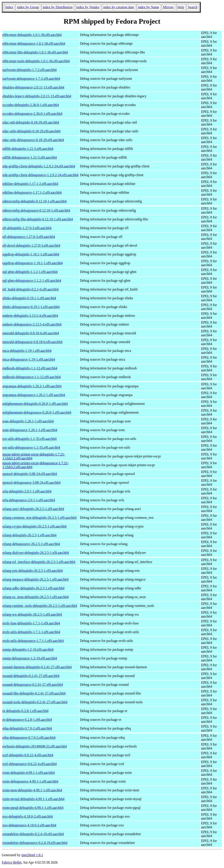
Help (181, 7)
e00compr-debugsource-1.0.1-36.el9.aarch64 (34, 43)
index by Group (28, 7)
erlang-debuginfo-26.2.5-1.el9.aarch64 (29, 535)
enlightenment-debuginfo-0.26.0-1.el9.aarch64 (35, 404)
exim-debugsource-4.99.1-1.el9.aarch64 (30, 781)
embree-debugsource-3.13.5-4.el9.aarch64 (32, 324)
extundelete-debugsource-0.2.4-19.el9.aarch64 (35, 843)
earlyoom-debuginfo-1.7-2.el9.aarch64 (29, 70)
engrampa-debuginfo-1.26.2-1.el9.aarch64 (32, 386)
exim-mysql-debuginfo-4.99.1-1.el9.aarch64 (33, 799)
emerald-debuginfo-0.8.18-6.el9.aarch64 (31, 333)
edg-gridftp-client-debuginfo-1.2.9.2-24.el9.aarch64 (39, 166)
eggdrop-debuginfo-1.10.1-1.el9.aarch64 (31, 254)
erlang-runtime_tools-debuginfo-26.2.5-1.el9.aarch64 (40, 606)
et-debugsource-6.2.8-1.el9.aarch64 (27, 720)
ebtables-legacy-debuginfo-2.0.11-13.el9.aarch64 (37, 96)
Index (9, 7)
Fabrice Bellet (12, 862)
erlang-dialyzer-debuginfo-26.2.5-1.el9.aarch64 (36, 553)
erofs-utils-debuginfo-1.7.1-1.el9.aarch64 (31, 632)
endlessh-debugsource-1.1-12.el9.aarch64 (31, 377)
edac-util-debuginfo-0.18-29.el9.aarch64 (31, 122)
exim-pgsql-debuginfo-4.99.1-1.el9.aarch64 (33, 808)
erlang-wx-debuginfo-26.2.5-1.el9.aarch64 (32, 614)
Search (193, 7)
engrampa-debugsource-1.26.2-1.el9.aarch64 (34, 395)
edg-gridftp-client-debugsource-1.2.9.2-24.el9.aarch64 (40, 175)
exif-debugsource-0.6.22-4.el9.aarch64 (30, 764)
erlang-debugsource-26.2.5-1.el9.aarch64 (31, 544)
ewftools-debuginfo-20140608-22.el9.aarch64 (35, 746)
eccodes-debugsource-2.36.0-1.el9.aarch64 (32, 114)
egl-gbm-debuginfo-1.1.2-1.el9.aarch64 (30, 272)
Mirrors (168, 7)
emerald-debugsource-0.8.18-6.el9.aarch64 (32, 342)
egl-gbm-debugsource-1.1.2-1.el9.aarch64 (32, 281)
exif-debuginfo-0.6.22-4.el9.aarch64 (28, 755)
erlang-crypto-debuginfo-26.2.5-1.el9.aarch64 (34, 526)
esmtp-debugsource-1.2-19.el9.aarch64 (30, 658)
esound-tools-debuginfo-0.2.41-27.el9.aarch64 (35, 702)
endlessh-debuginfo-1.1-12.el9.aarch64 (30, 368)
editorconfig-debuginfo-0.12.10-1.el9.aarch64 (34, 201)
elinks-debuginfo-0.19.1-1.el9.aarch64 (29, 298)
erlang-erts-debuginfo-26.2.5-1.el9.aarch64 (32, 571)
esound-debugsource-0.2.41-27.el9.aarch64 (33, 685)
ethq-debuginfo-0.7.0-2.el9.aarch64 (27, 728)
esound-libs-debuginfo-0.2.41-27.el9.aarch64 (34, 693)
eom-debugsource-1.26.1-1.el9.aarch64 (30, 430)
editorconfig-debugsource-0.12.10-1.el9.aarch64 (36, 210)
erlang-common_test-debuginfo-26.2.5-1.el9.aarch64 (39, 518)
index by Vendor (88, 7)
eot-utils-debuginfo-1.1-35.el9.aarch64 (29, 439)
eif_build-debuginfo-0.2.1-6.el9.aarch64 (31, 289)
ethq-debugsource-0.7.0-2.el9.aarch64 (29, 738)
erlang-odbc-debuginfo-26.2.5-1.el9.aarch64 (33, 588)
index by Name (149, 7)
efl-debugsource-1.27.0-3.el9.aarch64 (29, 237)
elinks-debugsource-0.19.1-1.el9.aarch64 (31, 307)
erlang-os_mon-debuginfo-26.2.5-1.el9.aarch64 (36, 597)
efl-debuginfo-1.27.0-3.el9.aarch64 (27, 228)
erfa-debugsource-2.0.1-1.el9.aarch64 (29, 500)
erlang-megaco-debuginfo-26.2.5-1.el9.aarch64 (35, 579)
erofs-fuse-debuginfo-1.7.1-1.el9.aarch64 (31, 623)
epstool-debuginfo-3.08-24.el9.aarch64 (30, 474)
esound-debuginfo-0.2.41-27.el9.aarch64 (31, 676)
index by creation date (119, 7)
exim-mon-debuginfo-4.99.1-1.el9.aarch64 (32, 790)
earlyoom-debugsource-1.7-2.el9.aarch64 (31, 79)
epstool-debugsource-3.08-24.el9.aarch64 (31, 483)
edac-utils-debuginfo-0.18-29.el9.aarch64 (31, 131)
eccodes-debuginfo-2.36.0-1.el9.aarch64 (31, 105)
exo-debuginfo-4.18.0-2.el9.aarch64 (28, 816)
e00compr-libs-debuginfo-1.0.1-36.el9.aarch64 (35, 52)
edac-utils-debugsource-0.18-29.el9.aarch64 (33, 140)
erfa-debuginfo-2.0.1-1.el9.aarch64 (27, 491)
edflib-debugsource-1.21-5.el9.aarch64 (30, 157)
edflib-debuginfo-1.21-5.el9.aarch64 (28, 149)
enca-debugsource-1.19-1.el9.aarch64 (29, 359)
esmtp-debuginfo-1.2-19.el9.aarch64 (28, 649)
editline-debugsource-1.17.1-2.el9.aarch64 (32, 192)
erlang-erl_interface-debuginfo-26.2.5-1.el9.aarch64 (39, 562)
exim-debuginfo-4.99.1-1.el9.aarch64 (29, 773)
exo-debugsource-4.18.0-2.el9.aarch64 (29, 825)
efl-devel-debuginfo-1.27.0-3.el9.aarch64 (31, 245)
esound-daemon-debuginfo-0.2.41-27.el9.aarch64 (37, 667)
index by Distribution (58, 7)
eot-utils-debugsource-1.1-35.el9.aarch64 (31, 447)
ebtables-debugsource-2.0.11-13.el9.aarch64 (33, 87)
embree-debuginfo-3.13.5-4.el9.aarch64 (30, 316)
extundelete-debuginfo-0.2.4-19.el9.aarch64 (33, 834)
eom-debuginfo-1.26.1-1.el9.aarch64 (28, 421)
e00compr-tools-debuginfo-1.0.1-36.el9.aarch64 (36, 61)
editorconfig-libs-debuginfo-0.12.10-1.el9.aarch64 (38, 219)
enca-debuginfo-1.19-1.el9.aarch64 (27, 351)
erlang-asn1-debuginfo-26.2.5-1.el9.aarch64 (33, 509)
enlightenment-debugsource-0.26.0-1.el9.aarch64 (37, 412)
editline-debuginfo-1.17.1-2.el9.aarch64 (30, 184)
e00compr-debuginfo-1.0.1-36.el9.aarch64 (32, 35)
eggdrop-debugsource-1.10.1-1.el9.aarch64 (32, 263)
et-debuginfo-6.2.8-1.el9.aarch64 (25, 711)
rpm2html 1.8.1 (32, 855)
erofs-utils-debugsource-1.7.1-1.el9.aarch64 (33, 641)
